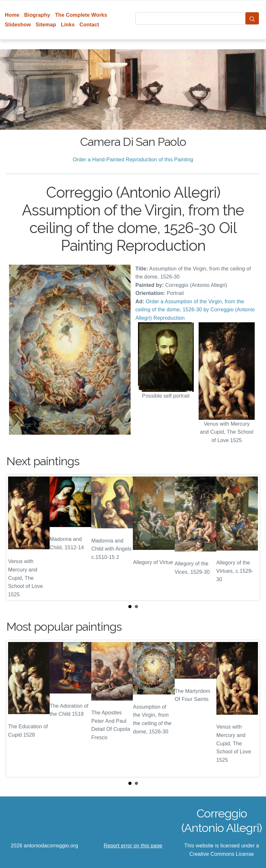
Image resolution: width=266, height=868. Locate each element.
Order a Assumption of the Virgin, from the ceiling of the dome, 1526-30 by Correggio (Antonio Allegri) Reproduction (195, 310)
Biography (37, 15)
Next (250, 538)
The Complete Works (81, 15)
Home (12, 15)
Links (68, 25)
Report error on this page (133, 846)
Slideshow (18, 25)
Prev (16, 538)
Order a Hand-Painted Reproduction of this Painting (133, 160)
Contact (89, 25)
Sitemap (46, 25)
